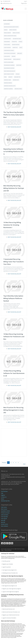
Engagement (7, 42)
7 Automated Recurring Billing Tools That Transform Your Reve (14, 262)
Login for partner (7, 567)
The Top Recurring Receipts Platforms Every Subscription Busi (14, 115)
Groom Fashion (16, 45)
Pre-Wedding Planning (9, 65)
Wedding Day (16, 80)
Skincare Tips (17, 77)
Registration (24, 3)
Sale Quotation (5, 515)
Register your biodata (8, 564)
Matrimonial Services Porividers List (11, 612)
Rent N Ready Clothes (9, 74)
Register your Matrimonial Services (11, 615)
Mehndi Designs (8, 59)
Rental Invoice (5, 524)
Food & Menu (7, 45)
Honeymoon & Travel (9, 50)
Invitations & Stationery (10, 53)
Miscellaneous (17, 59)
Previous (4, 463)
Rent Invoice (4, 509)
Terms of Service (8, 550)
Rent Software (5, 526)
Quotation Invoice (5, 511)
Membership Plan (5, 501)
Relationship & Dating (9, 68)
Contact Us (4, 497)
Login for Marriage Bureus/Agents (11, 592)
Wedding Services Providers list (10, 573)
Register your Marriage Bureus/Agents (12, 589)
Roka (5, 77)
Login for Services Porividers (9, 618)
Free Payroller (4, 517)
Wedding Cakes (8, 80)
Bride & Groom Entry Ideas (10, 36)
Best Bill (3, 522)
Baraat (6, 30)
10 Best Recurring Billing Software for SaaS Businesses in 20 (14, 373)
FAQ (2, 493)
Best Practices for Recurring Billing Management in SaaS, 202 (14, 410)
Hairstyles (15, 47)
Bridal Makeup (7, 33)
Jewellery (20, 53)
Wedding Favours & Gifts (10, 86)
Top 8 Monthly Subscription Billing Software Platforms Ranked (13, 298)
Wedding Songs (18, 89)
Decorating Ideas (17, 39)
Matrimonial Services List (9, 609)
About (3, 499)
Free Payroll (4, 519)
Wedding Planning (8, 89)
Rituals (18, 74)
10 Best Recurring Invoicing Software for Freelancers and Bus (14, 337)
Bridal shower (16, 33)
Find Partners (4, 491)
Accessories (7, 24)
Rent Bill (3, 520)
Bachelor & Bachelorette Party (11, 27)
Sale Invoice (4, 507)
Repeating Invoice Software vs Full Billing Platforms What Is (14, 151)
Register (3, 495)
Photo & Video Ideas (9, 62)
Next (24, 464)
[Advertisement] (14, 442)
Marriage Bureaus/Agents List (10, 586)
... (21, 463)
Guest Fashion (7, 47)
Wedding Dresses (8, 83)
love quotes (7, 56)
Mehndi (14, 56)
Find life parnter (6, 561)
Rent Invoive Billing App (10, 71)
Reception (19, 65)
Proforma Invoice (5, 513)
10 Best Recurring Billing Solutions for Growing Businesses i (12, 225)
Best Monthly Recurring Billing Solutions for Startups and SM (14, 188)
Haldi (21, 47)
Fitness (20, 42)
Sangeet (10, 77)
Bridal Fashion (13, 30)
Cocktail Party (8, 39)
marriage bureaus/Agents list (9, 570)
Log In (25, 1)
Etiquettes (14, 42)
